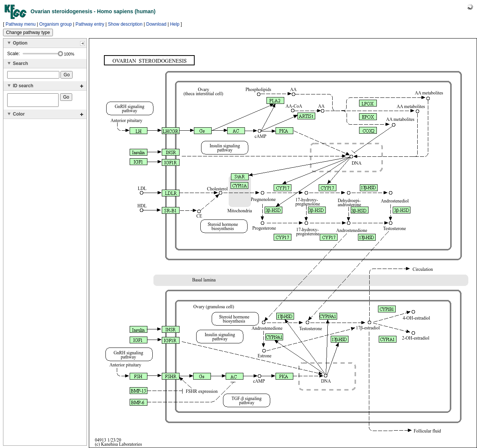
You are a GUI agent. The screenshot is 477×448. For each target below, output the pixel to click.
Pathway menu (21, 24)
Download (156, 24)
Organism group (56, 24)
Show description (125, 24)
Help (175, 24)
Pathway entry (90, 24)
